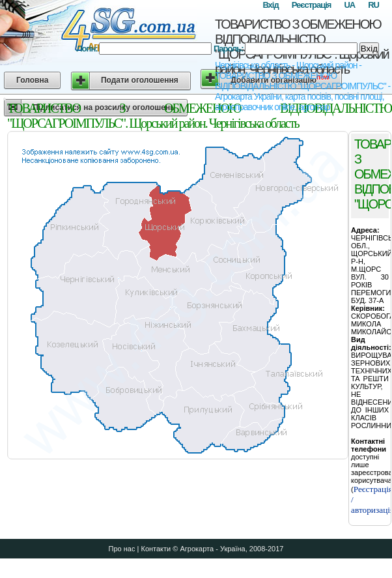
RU (373, 5)
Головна (32, 80)
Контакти (156, 549)
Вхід (270, 5)
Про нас (122, 549)
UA (349, 5)
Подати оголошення (140, 80)
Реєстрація (312, 5)
